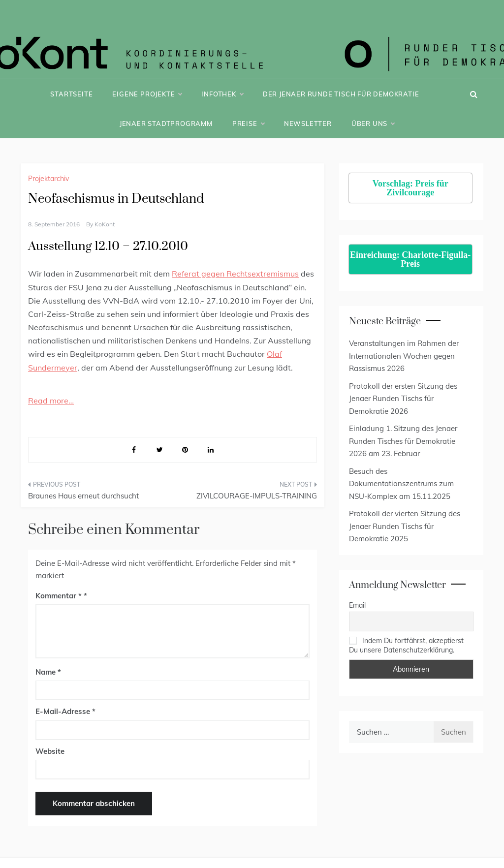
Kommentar (59, 596)
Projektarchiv (48, 179)
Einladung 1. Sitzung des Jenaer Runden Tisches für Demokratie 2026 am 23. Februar (403, 441)
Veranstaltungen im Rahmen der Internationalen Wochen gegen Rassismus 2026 (404, 356)
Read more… (51, 401)
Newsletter (308, 124)
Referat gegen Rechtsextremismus (235, 274)
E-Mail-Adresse (65, 711)
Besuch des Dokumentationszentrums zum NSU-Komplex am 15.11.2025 (401, 484)
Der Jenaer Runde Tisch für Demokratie (341, 94)
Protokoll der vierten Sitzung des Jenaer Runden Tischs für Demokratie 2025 (405, 526)
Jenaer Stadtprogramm (166, 124)
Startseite (71, 94)
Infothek (222, 94)
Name (48, 672)
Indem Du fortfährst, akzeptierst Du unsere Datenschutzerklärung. (406, 645)
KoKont (105, 224)
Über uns (373, 124)
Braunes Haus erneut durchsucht (83, 496)
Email (357, 605)
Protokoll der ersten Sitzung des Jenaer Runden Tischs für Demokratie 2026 (403, 399)
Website (50, 751)
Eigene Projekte (147, 94)
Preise (248, 124)
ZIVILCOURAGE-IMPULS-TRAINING (257, 496)
